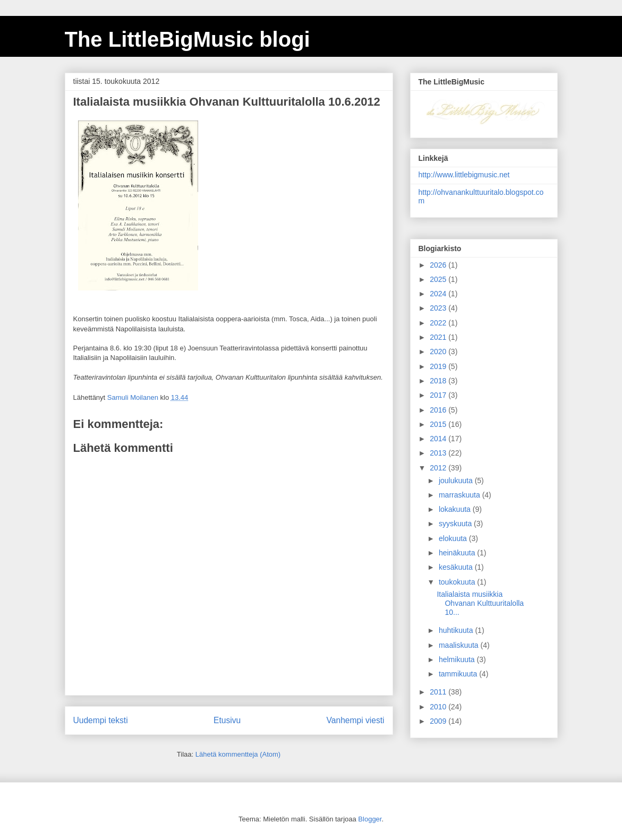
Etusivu (227, 720)
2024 (439, 294)
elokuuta (454, 538)
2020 (439, 352)
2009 (439, 721)
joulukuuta (457, 481)
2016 (439, 410)
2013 (439, 453)
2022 (439, 323)
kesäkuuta (457, 567)
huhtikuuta (457, 630)
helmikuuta (458, 659)
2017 (439, 395)
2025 (439, 279)
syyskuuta (456, 524)
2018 (439, 381)
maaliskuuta (460, 645)
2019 (439, 366)
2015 (439, 424)
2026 (439, 265)
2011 (439, 692)
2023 (439, 308)
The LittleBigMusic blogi (188, 39)
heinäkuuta (458, 553)
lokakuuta (456, 509)
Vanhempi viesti (356, 720)
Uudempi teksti (101, 720)
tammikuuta (459, 674)
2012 (439, 468)
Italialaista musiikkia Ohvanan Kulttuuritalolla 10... (480, 603)
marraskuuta (461, 495)
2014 (439, 439)
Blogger (370, 819)
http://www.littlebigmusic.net (464, 175)
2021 (439, 337)
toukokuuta (458, 582)
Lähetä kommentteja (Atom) (238, 754)
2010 (439, 707)
